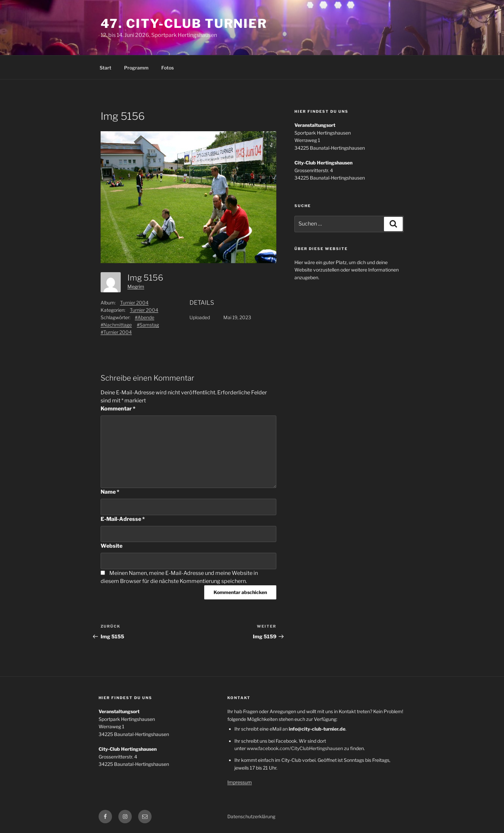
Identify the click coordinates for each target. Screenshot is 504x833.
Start (105, 68)
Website (111, 546)
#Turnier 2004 (116, 332)
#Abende (145, 317)
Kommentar (118, 409)
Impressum (240, 782)
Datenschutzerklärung (251, 816)
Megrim (136, 286)
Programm (136, 68)
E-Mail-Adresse (123, 519)
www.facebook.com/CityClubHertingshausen (295, 748)
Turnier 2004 (134, 303)
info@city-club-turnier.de (317, 729)
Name (110, 492)
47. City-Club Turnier (184, 23)
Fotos (167, 68)
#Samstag (148, 325)
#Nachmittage (116, 325)
